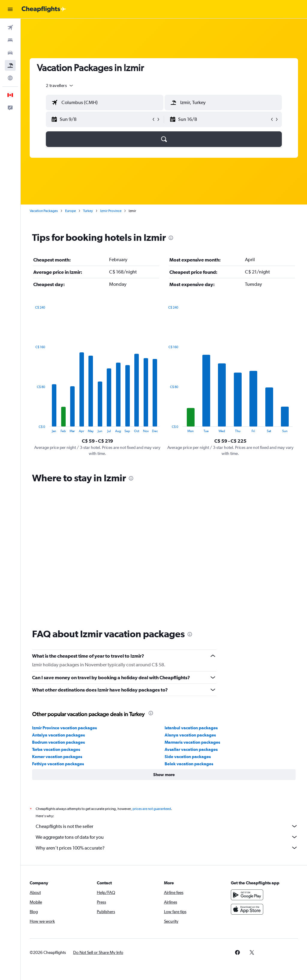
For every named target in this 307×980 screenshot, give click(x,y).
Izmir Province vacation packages (64, 728)
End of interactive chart (32, 428)
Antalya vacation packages (58, 735)
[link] (237, 952)
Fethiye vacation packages (58, 764)
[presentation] (171, 238)
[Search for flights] (10, 28)
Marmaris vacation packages (192, 742)
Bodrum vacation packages (58, 742)
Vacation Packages (44, 211)
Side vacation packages (188, 757)
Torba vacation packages (56, 749)
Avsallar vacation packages (191, 749)
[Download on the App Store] (247, 909)
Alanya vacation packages (190, 735)
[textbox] (105, 103)
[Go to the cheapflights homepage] (44, 9)
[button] (10, 9)
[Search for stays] (10, 40)
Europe (70, 211)
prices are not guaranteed (152, 809)
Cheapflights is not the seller (167, 826)
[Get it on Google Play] (247, 895)
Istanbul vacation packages (191, 728)
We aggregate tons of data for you (167, 837)
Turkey (88, 211)
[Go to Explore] (10, 78)
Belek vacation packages (189, 764)
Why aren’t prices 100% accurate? (167, 848)
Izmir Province (111, 211)
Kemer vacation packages (57, 757)
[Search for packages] (10, 65)
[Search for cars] (10, 53)
